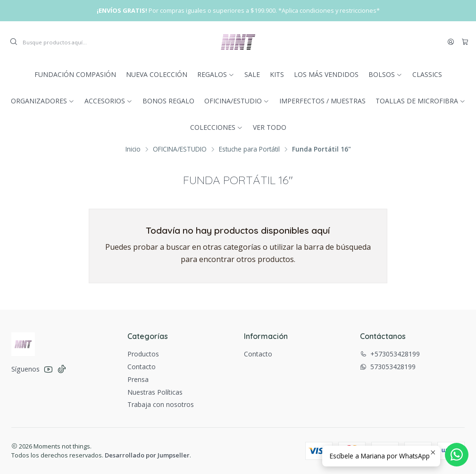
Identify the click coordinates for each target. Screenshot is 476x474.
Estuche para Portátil (249, 149)
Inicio (133, 149)
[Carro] (465, 42)
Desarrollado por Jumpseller (147, 455)
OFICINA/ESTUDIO (180, 149)
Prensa (138, 379)
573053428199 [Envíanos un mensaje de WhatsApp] (388, 367)
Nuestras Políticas (155, 392)
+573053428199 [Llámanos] (390, 354)
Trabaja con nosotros (161, 404)
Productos (143, 354)
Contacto (142, 367)
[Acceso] (451, 42)
